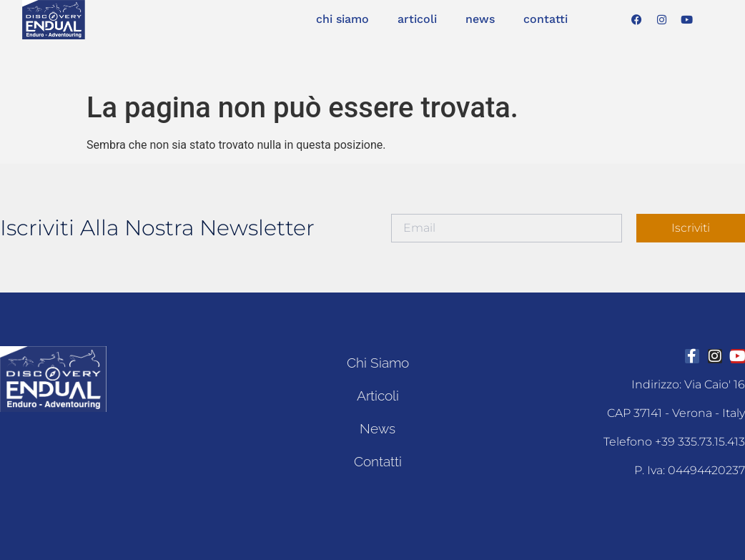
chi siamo (342, 19)
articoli (417, 19)
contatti (546, 19)
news (480, 19)
